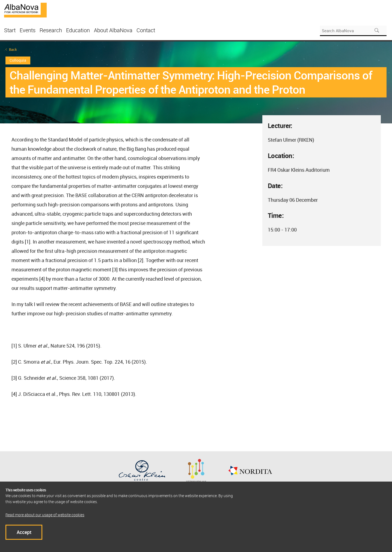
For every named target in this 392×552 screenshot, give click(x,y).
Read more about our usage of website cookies (45, 515)
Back (13, 50)
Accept (24, 532)
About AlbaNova (113, 30)
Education (78, 30)
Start (10, 30)
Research (51, 30)
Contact (146, 30)
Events (28, 30)
